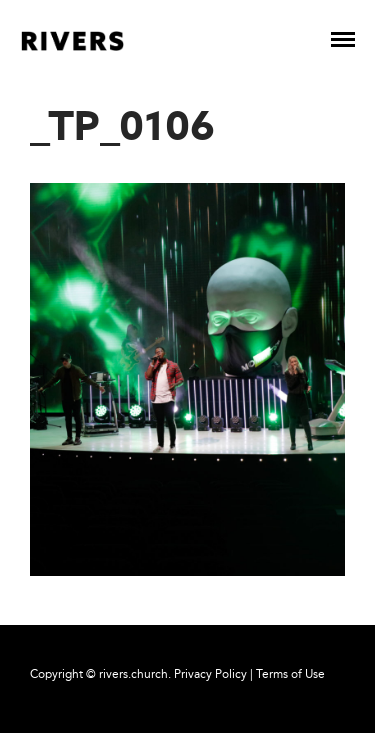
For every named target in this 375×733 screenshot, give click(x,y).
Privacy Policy (210, 674)
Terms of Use (290, 674)
